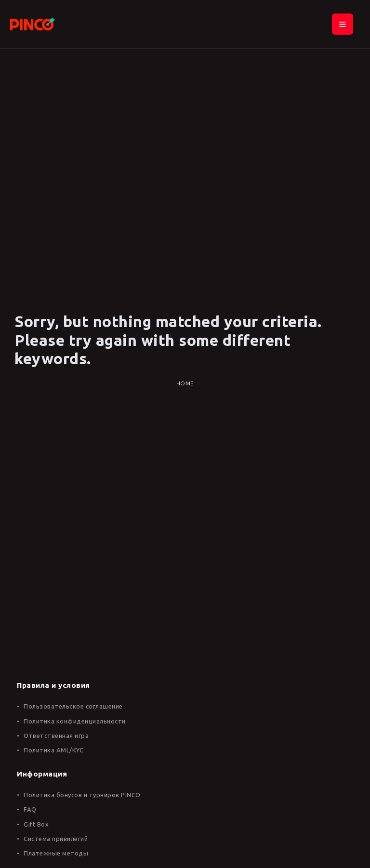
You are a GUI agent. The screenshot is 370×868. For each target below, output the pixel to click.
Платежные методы (56, 853)
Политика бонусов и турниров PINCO (82, 795)
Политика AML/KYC (53, 750)
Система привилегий (56, 839)
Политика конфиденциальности (75, 721)
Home (185, 383)
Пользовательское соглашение (73, 706)
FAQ (30, 809)
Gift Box (36, 824)
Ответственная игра (56, 736)
